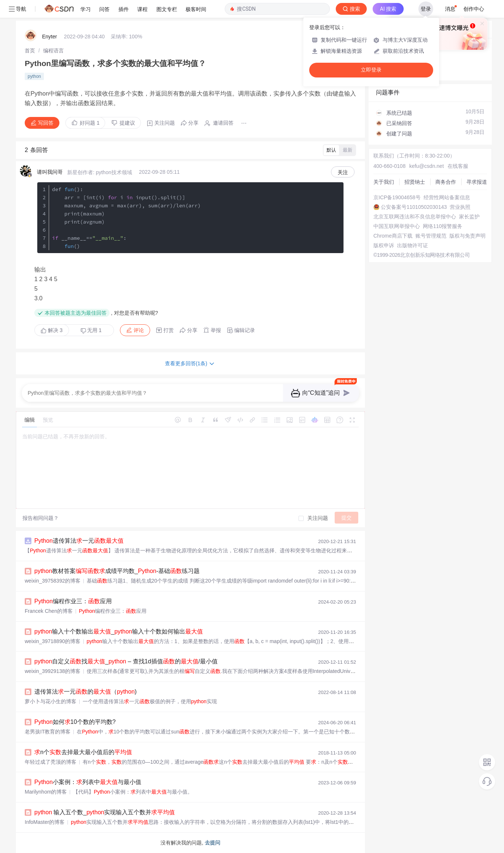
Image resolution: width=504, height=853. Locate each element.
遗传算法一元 (79, 541)
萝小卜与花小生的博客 (51, 701)
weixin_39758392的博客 (53, 581)
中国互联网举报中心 (397, 226)
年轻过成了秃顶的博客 (51, 762)
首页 (30, 51)
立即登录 (371, 70)
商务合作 (446, 182)
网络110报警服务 (443, 226)
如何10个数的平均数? (75, 722)
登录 (426, 9)
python (34, 76)
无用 (91, 330)
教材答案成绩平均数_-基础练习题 (117, 571)
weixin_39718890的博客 (53, 641)
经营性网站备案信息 (447, 197)
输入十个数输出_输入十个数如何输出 (119, 631)
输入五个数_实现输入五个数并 (105, 812)
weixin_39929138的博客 (53, 671)
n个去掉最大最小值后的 (83, 752)
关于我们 (384, 182)
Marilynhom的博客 (46, 792)
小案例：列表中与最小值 (88, 782)
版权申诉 (384, 245)
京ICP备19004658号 (397, 197)
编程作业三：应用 (73, 601)
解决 (52, 330)
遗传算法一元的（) (85, 692)
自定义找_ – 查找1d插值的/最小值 (126, 661)
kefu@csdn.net (427, 166)
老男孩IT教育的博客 (48, 732)
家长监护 (469, 217)
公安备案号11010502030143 (414, 207)
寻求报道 (477, 182)
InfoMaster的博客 (45, 822)
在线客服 (458, 166)
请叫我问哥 (50, 172)
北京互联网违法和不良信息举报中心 (415, 217)
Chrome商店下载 (393, 236)
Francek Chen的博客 (49, 611)
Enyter (49, 37)
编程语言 (53, 51)
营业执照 (460, 207)
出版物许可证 (412, 245)
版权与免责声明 (467, 236)
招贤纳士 (415, 182)
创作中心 (474, 9)
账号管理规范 (431, 236)
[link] (30, 51)
